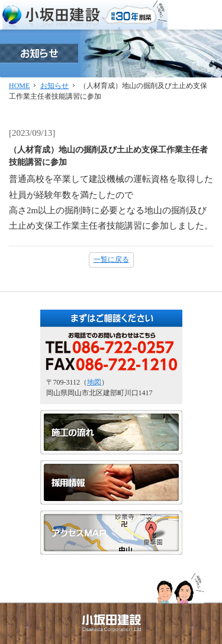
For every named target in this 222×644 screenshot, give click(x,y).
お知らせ (54, 86)
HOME (19, 86)
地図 (94, 382)
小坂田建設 (85, 15)
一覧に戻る (111, 259)
